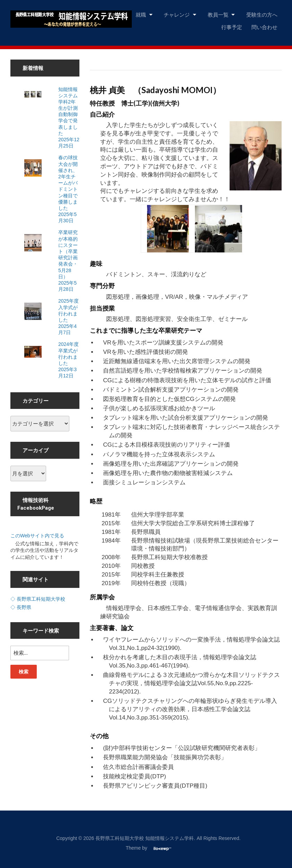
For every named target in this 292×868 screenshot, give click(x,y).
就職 (141, 15)
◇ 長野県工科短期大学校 (38, 599)
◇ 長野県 (21, 607)
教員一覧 (218, 15)
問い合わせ (264, 27)
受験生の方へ (262, 15)
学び (113, 15)
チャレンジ (177, 15)
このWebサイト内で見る (37, 536)
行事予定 (232, 27)
